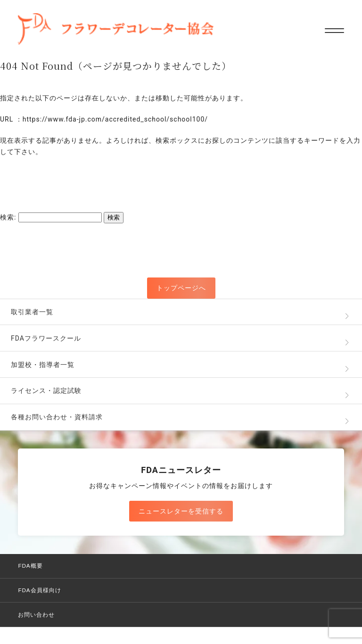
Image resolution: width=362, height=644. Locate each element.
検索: (8, 217)
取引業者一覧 (32, 312)
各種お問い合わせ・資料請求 (57, 417)
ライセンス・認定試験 (46, 391)
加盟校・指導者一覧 (43, 365)
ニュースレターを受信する (181, 511)
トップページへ (181, 288)
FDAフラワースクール (46, 338)
